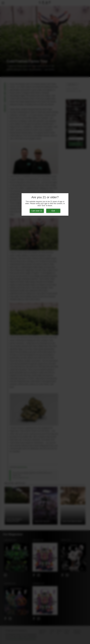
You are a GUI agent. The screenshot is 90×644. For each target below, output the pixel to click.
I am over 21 (37, 211)
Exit (53, 211)
